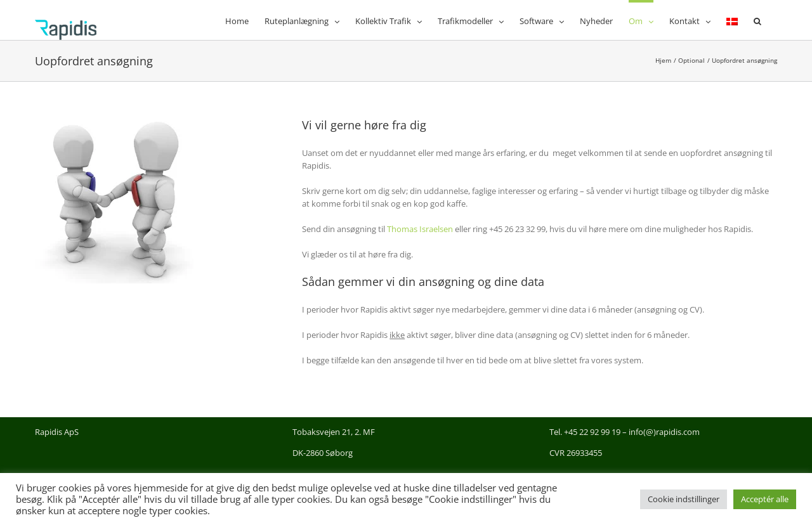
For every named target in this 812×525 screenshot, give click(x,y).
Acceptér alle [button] (765, 499)
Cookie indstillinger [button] (684, 499)
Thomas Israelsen (420, 229)
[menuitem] (732, 20)
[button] (757, 20)
